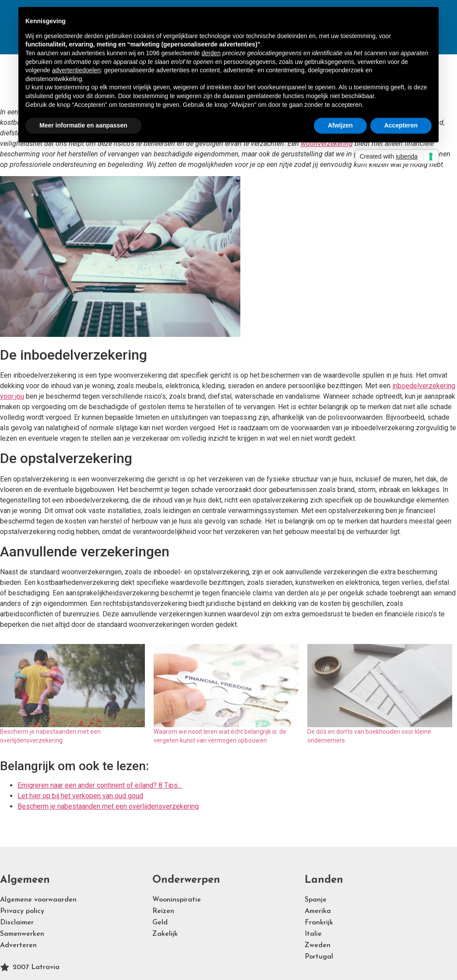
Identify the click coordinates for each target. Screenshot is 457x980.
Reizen (163, 911)
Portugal (319, 957)
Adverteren (18, 945)
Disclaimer (17, 923)
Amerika (318, 911)
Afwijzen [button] (340, 125)
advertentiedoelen (76, 70)
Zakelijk (165, 934)
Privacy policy (22, 911)
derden (211, 53)
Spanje (316, 900)
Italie (313, 934)
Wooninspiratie (177, 900)
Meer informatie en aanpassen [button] (83, 125)
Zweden (318, 945)
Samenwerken (22, 934)
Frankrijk (319, 923)
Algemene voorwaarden (38, 900)
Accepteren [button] (401, 125)
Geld (160, 923)
